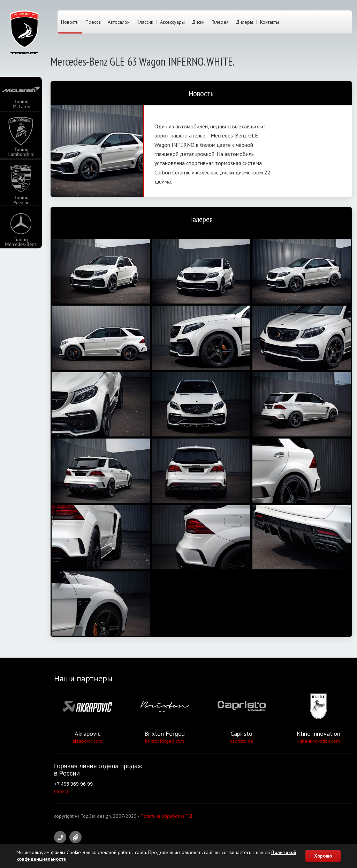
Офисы (62, 792)
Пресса (93, 22)
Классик (145, 22)
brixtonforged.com (165, 741)
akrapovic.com (87, 741)
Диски (198, 22)
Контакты (269, 22)
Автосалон (119, 22)
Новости (70, 22)
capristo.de (242, 741)
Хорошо (323, 856)
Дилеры (244, 22)
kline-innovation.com (319, 741)
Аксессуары (172, 22)
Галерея (220, 22)
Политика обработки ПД (166, 816)
